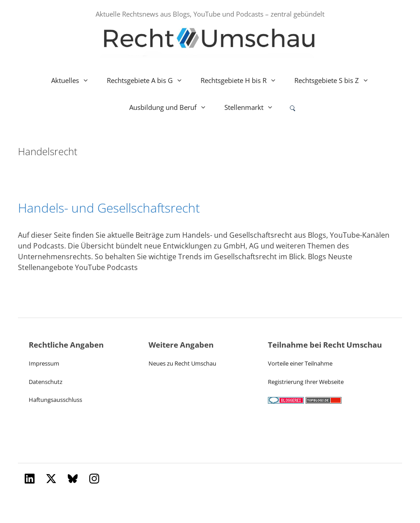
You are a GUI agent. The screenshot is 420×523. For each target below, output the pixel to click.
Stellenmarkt (253, 107)
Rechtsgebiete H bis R (243, 80)
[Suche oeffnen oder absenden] (293, 108)
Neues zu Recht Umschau (182, 363)
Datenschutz (46, 382)
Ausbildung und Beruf (172, 107)
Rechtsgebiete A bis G (149, 80)
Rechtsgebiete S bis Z (336, 80)
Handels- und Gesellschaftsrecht (109, 208)
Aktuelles (74, 80)
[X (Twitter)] (51, 479)
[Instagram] (94, 479)
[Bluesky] (73, 479)
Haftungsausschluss (55, 400)
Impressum (44, 363)
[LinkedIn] (30, 479)
